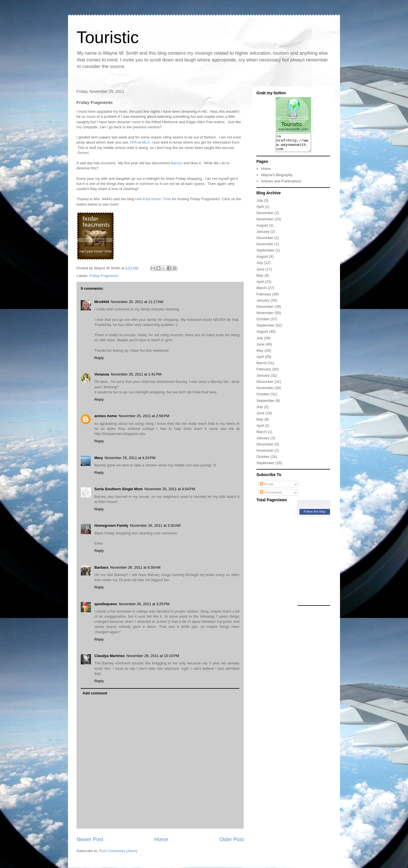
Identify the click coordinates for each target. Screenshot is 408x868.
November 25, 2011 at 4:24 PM (130, 458)
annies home (106, 416)
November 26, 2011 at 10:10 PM (153, 656)
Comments (271, 496)
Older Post (231, 839)
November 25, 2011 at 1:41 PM (136, 374)
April (260, 210)
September (265, 254)
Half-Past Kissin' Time (153, 199)
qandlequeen (106, 604)
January (263, 235)
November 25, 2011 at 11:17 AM (137, 302)
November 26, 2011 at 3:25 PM (144, 604)
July (260, 204)
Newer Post (90, 839)
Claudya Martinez (110, 656)
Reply (99, 358)
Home (161, 839)
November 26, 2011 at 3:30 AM (155, 525)
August (262, 229)
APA (133, 142)
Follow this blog (314, 515)
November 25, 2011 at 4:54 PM (170, 489)
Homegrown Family (111, 525)
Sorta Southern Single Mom (118, 489)
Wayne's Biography (277, 178)
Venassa (102, 374)
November (265, 222)
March (262, 291)
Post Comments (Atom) (118, 851)
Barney (176, 163)
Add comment (95, 693)
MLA (146, 142)
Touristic (108, 37)
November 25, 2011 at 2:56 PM (144, 416)
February (264, 297)
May (260, 279)
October (263, 322)
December (265, 216)
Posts (267, 488)
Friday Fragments (104, 276)
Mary (99, 458)
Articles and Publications (281, 185)
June (260, 273)
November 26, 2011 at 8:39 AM (135, 567)
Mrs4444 (102, 302)
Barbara (101, 567)
